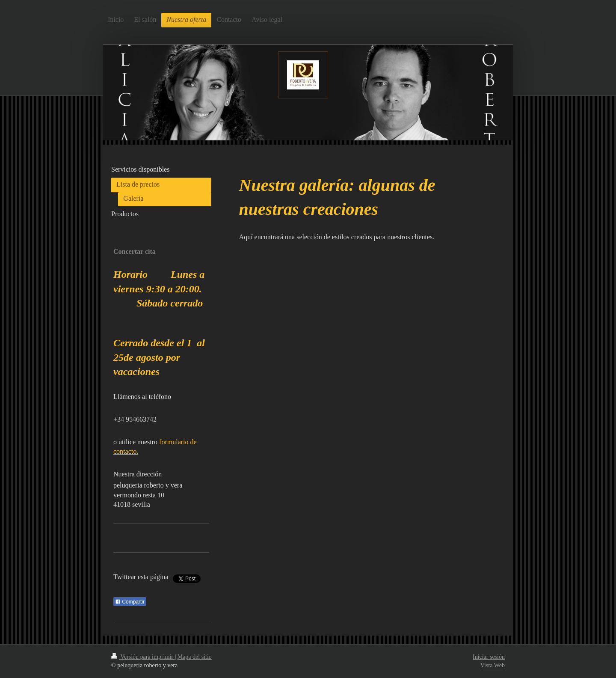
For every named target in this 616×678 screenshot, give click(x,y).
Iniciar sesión (489, 657)
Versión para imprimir (143, 657)
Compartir (130, 602)
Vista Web (493, 665)
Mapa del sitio (195, 657)
